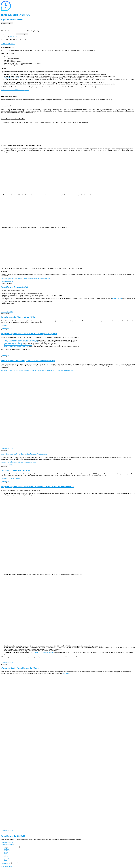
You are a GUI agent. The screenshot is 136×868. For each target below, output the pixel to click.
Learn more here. (68, 673)
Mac (5, 854)
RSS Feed (13, 37)
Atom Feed (19, 37)
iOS (5, 855)
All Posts (7, 849)
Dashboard (7, 850)
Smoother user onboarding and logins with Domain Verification (22, 342)
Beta (5, 860)
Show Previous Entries (7, 844)
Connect (6, 858)
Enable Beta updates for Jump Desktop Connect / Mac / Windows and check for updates (25, 279)
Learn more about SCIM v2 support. (11, 478)
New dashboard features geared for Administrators (18, 345)
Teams (6, 852)
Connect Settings (117, 298)
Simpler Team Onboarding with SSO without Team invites (20, 340)
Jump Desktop (15, 15)
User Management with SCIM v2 (13, 343)
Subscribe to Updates (7, 23)
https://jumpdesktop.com (12, 19)
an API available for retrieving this (44, 652)
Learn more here (5, 325)
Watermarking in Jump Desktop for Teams (16, 346)
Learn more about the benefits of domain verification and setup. (18, 462)
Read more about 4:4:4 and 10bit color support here (15, 90)
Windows (7, 857)
